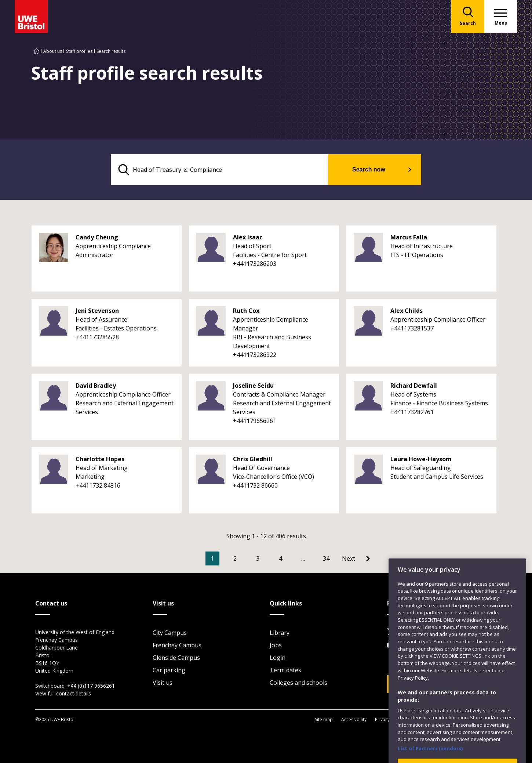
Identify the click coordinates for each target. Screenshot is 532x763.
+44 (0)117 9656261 (91, 686)
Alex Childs (407, 311)
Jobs (276, 645)
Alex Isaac (248, 237)
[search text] (220, 170)
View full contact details (63, 693)
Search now (369, 169)
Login (278, 658)
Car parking (169, 670)
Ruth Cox (246, 311)
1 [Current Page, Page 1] (212, 558)
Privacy (382, 719)
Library (280, 633)
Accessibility (354, 719)
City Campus (170, 633)
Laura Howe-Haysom (421, 459)
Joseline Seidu (253, 386)
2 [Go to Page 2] (235, 558)
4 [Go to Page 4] (280, 558)
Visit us (163, 683)
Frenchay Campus (177, 645)
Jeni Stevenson (97, 311)
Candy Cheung (97, 237)
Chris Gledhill (253, 459)
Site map (324, 719)
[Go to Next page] (356, 558)
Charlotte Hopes (100, 459)
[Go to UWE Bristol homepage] (36, 51)
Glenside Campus (176, 658)
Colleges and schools (298, 683)
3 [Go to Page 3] (258, 558)
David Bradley (96, 386)
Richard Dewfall (414, 386)
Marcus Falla (409, 237)
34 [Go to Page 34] (326, 558)
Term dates (285, 670)
